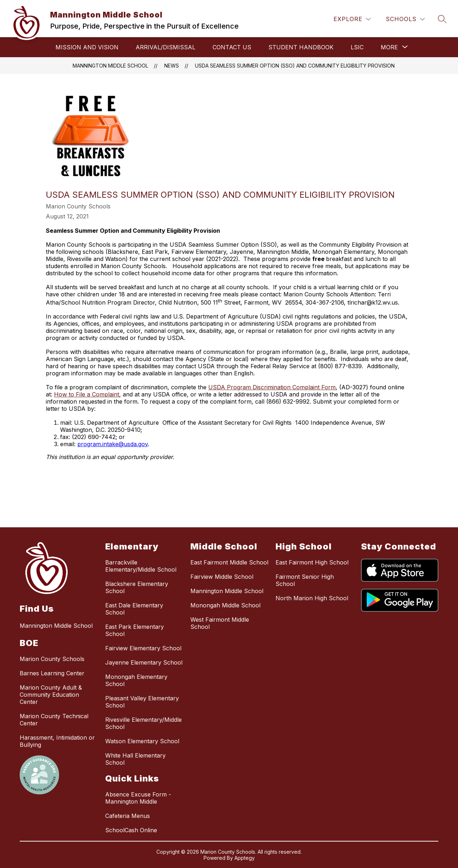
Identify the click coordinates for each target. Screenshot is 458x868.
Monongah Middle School (225, 605)
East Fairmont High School (312, 562)
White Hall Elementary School (135, 759)
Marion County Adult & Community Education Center (51, 695)
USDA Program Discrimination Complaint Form (272, 387)
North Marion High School (312, 598)
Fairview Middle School (222, 577)
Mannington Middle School (110, 66)
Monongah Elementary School (136, 680)
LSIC (357, 47)
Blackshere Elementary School (137, 587)
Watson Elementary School (142, 741)
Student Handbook (301, 47)
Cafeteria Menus (128, 816)
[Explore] (352, 19)
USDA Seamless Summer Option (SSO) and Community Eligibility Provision (295, 66)
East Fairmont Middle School (229, 562)
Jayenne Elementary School (144, 662)
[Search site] (442, 19)
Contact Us (232, 47)
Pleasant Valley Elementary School (142, 702)
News (172, 66)
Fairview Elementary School (143, 648)
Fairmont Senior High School (305, 580)
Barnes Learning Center (52, 673)
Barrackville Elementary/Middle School (141, 566)
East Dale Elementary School (134, 609)
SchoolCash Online (131, 830)
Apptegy (245, 858)
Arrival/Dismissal (165, 47)
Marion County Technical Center (54, 720)
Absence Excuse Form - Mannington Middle (138, 798)
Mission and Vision (87, 47)
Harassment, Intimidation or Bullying (57, 741)
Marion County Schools (52, 659)
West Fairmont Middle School (220, 623)
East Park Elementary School (135, 630)
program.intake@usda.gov (113, 444)
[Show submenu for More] (389, 47)
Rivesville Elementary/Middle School (143, 723)
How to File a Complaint (87, 394)
